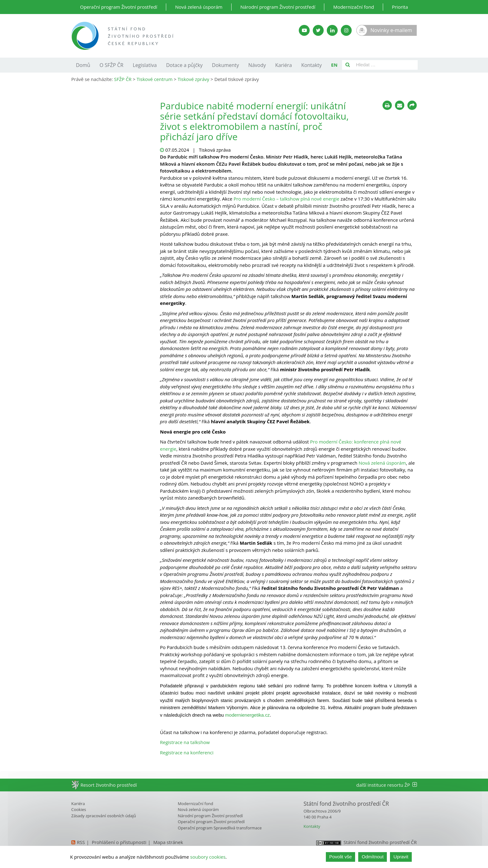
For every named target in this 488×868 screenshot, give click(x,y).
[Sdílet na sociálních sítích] (412, 105)
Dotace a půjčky (184, 65)
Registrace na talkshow (185, 742)
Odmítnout (373, 857)
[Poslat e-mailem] (400, 105)
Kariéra (284, 65)
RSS (81, 842)
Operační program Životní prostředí (119, 7)
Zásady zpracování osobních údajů (104, 816)
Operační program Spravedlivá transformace (220, 828)
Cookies (79, 809)
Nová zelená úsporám (199, 7)
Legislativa (145, 65)
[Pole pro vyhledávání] (385, 65)
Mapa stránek (168, 842)
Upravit (401, 857)
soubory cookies (208, 857)
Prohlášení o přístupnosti (119, 842)
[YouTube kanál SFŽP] (304, 30)
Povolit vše (341, 857)
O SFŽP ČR (112, 65)
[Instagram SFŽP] (346, 30)
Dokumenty (225, 65)
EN (334, 65)
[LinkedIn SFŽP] (332, 30)
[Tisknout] (387, 105)
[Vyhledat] (348, 65)
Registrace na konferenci (187, 752)
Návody (257, 65)
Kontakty (312, 65)
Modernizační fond (354, 7)
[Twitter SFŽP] (318, 30)
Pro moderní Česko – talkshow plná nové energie (286, 199)
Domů (83, 65)
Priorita (400, 7)
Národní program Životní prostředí (278, 7)
